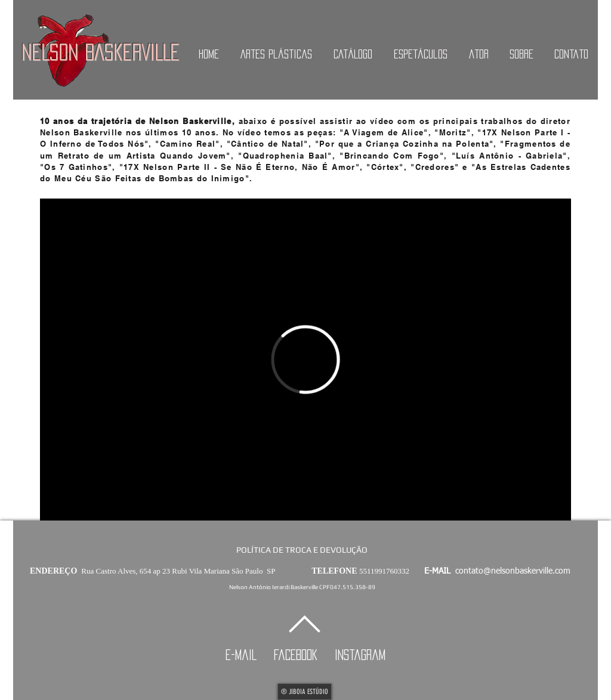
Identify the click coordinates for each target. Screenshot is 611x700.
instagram (360, 655)
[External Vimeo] (305, 360)
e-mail (248, 655)
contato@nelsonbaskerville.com (513, 571)
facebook (302, 655)
